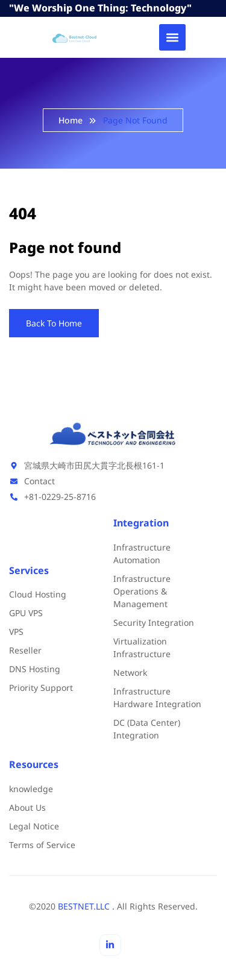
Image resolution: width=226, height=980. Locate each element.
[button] (172, 37)
